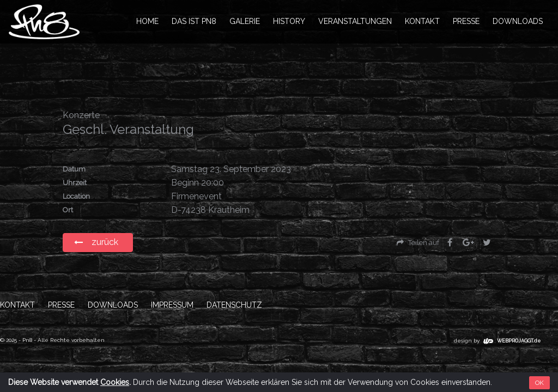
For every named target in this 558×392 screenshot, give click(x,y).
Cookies (115, 382)
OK (539, 383)
